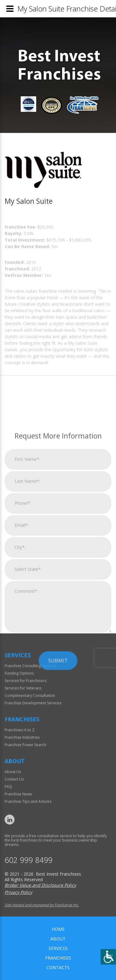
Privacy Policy (18, 892)
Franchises (58, 958)
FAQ (8, 787)
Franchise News (18, 794)
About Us (13, 772)
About (58, 939)
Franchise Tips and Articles (28, 801)
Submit (58, 738)
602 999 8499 (28, 860)
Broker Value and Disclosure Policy (40, 885)
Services (58, 948)
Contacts (58, 967)
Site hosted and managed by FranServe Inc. (42, 905)
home (58, 929)
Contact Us (14, 779)
